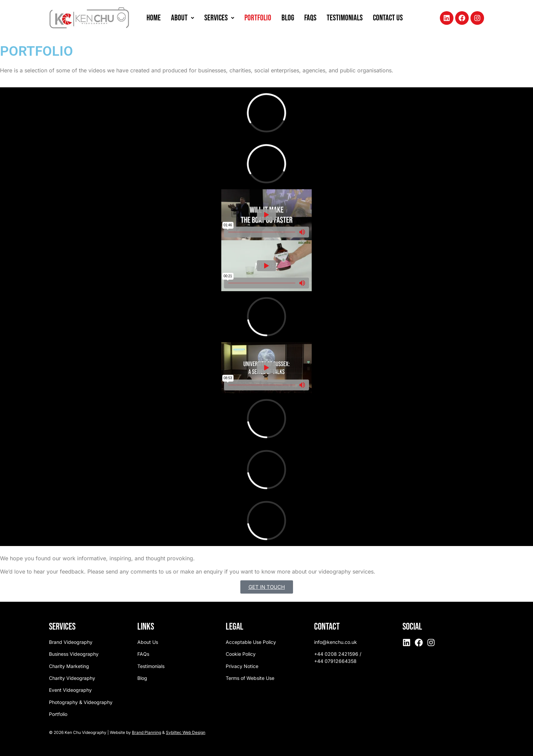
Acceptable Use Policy (251, 642)
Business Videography (74, 654)
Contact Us (388, 18)
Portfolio (258, 18)
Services (219, 18)
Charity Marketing (69, 666)
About (183, 18)
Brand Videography (71, 642)
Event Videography (70, 690)
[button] (183, 18)
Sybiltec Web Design (186, 732)
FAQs (310, 18)
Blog (288, 18)
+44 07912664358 (335, 661)
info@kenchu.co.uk (336, 642)
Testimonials (345, 18)
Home (154, 18)
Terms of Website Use (250, 678)
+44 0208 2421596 (336, 654)
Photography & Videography (81, 702)
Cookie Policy (241, 654)
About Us (148, 642)
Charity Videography (72, 678)
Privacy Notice (242, 666)
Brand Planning (147, 732)
